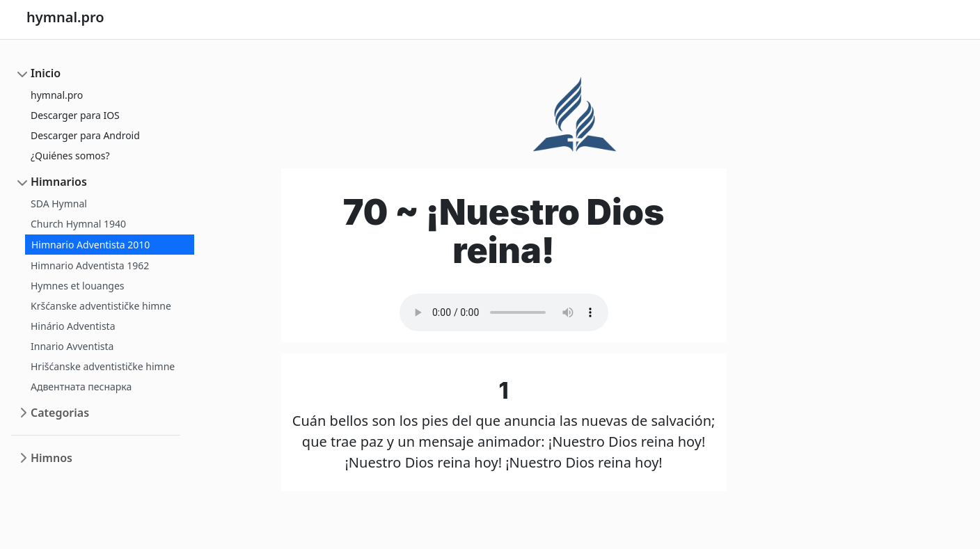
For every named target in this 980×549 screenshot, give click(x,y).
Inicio (46, 73)
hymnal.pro (57, 95)
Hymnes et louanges (78, 286)
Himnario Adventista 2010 (90, 245)
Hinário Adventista (73, 326)
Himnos (52, 458)
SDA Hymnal (59, 204)
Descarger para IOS (75, 115)
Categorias (60, 413)
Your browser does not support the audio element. (504, 312)
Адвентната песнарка (81, 387)
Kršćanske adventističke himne (101, 306)
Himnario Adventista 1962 (90, 265)
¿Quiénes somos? (70, 156)
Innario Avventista (72, 346)
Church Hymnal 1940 (78, 224)
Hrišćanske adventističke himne (103, 366)
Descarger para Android (85, 135)
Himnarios (59, 182)
